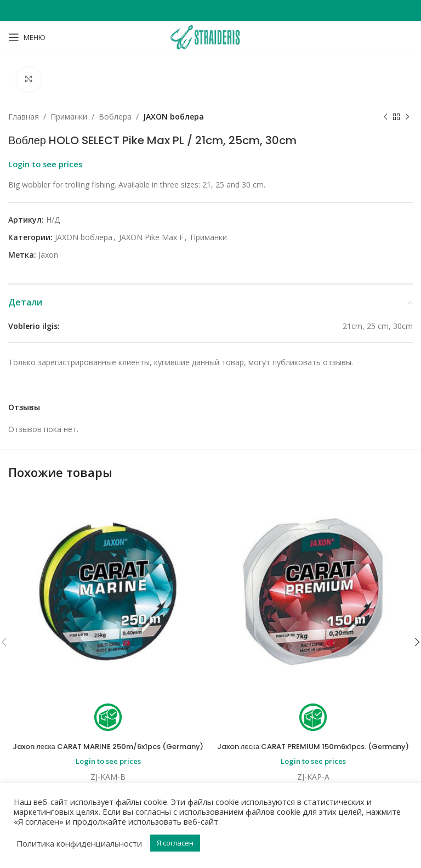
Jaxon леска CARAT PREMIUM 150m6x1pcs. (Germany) (313, 752)
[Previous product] (385, 117)
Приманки (69, 117)
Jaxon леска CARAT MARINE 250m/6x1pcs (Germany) (108, 752)
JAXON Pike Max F (151, 237)
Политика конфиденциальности (79, 843)
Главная (24, 117)
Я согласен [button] (175, 843)
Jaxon (48, 255)
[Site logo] (210, 36)
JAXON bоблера (173, 117)
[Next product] (407, 117)
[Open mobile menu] (27, 37)
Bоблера (115, 117)
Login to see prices (45, 164)
